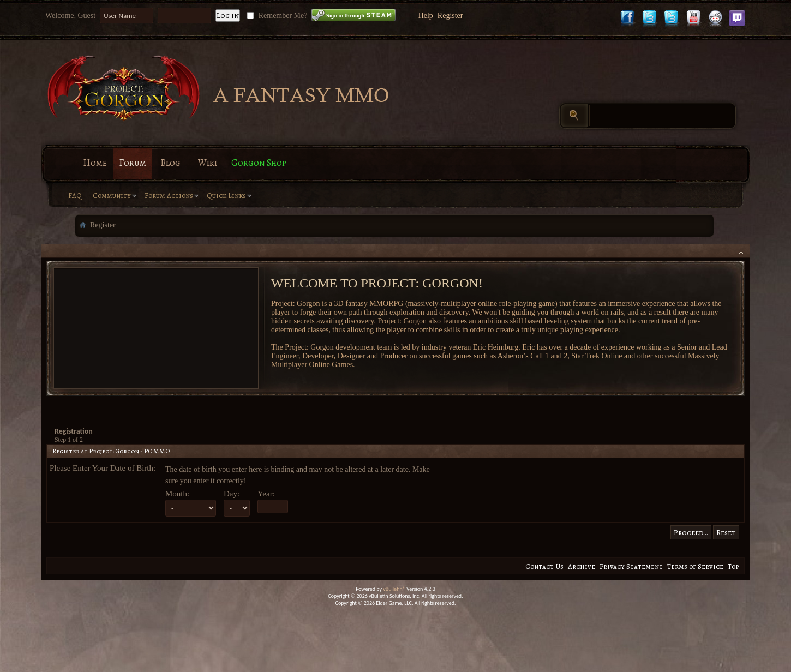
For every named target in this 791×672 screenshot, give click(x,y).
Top (733, 566)
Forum (133, 163)
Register (450, 16)
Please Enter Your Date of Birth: (103, 468)
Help (426, 16)
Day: (232, 494)
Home (95, 163)
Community (112, 196)
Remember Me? (276, 16)
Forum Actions (169, 196)
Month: (177, 494)
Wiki (208, 163)
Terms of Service (695, 566)
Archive (582, 566)
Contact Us (544, 566)
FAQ (75, 196)
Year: (266, 494)
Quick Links (226, 196)
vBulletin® (394, 589)
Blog (170, 163)
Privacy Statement (631, 566)
